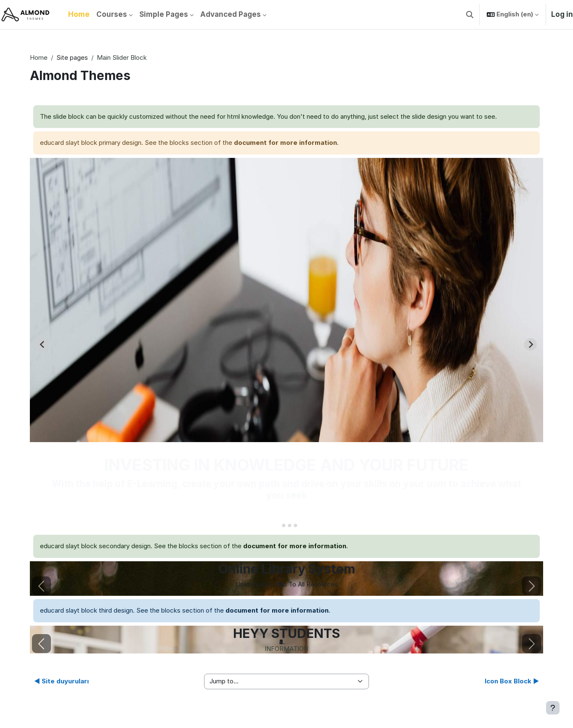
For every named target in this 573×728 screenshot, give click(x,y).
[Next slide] (531, 344)
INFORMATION (286, 649)
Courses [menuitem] (112, 14)
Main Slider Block (122, 57)
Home (39, 57)
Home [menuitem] (79, 14)
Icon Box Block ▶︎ (512, 681)
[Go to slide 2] (284, 525)
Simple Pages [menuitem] (164, 14)
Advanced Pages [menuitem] (231, 14)
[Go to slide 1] (277, 525)
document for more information (285, 143)
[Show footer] (553, 708)
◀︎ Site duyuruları (61, 681)
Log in (562, 14)
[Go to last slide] (42, 344)
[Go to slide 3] (289, 525)
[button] (470, 15)
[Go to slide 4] (295, 525)
